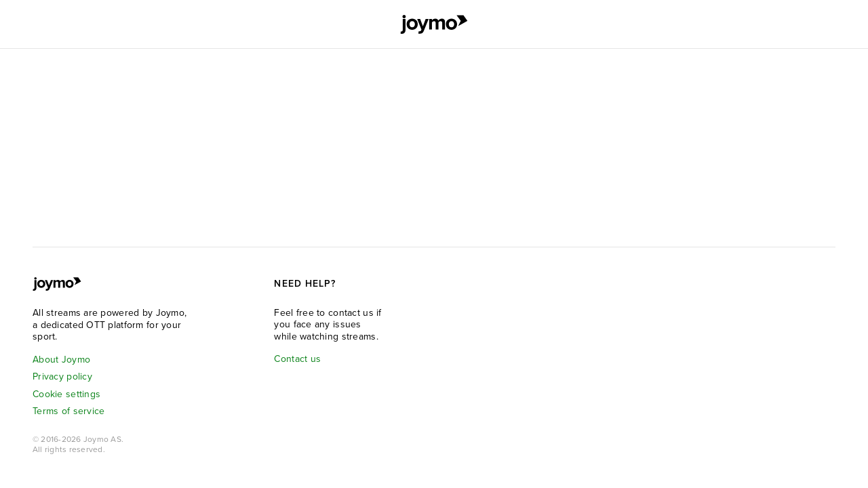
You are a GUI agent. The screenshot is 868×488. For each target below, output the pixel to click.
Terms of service (68, 411)
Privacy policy (62, 377)
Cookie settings (66, 394)
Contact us (297, 359)
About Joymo (61, 360)
